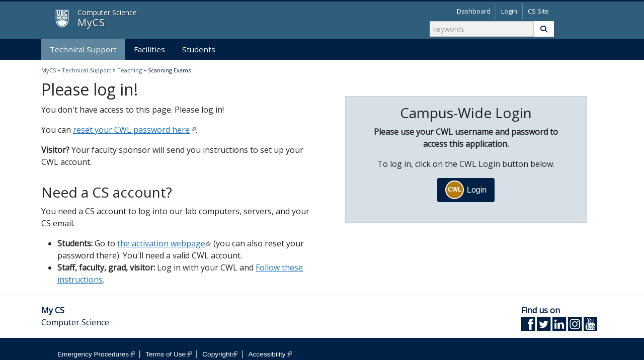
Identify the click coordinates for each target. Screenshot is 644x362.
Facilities (149, 49)
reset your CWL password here (134, 130)
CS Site (538, 11)
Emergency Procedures (96, 354)
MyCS (54, 19)
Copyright (220, 354)
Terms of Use (169, 354)
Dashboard (474, 11)
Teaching (130, 70)
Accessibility (270, 354)
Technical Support (83, 49)
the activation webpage (164, 243)
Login (509, 11)
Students (199, 49)
